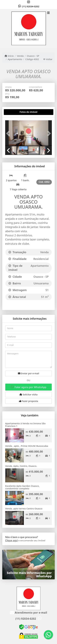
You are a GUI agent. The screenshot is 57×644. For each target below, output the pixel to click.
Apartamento (15, 59)
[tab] (15, 112)
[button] (9, 133)
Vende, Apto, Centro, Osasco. (21, 466)
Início (9, 56)
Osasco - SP (33, 56)
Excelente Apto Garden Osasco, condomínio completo (22, 487)
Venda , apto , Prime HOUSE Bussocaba (27, 446)
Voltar (48, 59)
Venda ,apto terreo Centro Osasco (24, 509)
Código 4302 (32, 59)
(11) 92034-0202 (31, 6)
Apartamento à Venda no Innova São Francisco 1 (25, 425)
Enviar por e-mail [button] (29, 373)
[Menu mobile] (28, 29)
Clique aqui (11, 540)
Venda (20, 56)
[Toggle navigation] (48, 13)
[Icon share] (29, 2)
